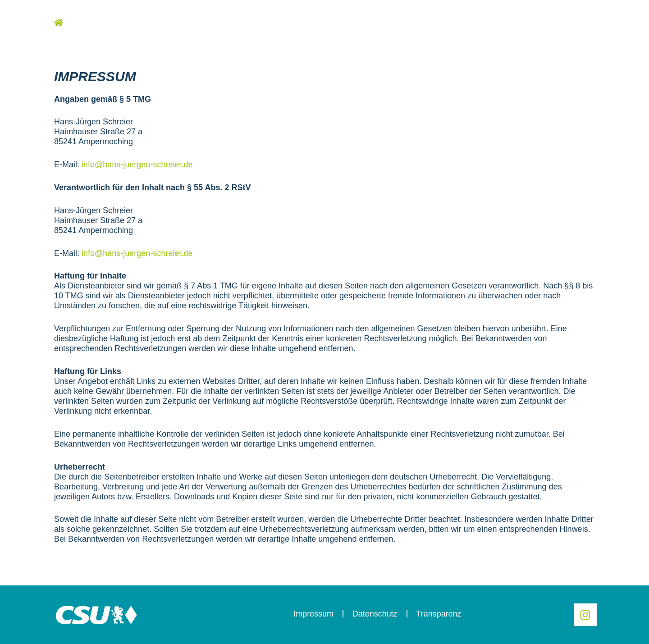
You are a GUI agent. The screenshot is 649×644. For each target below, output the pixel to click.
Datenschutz (375, 614)
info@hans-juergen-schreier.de (137, 164)
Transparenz (439, 614)
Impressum (313, 614)
